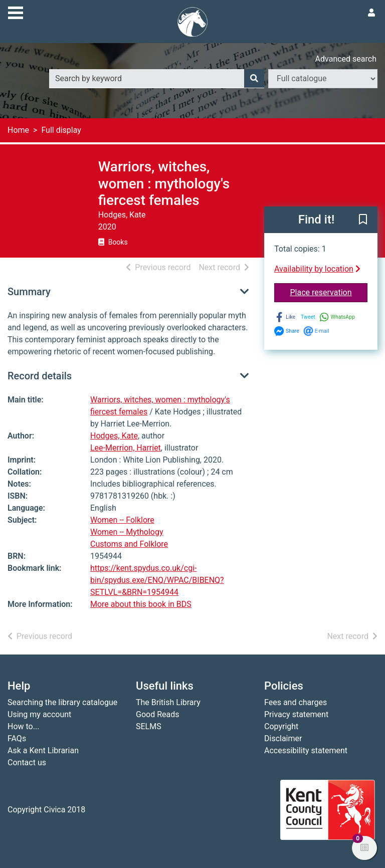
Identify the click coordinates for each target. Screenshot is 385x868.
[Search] (254, 79)
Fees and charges (296, 702)
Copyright (281, 726)
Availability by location (317, 269)
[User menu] (371, 13)
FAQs (17, 738)
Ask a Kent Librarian (43, 750)
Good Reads (157, 714)
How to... (23, 726)
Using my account (39, 714)
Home (18, 130)
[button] (363, 220)
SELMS (149, 726)
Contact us (27, 763)
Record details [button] (40, 376)
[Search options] (323, 79)
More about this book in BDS (141, 604)
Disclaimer (283, 738)
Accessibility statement (306, 750)
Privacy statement (296, 714)
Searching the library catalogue (62, 702)
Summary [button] (29, 292)
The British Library (168, 702)
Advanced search (346, 59)
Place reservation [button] (329, 292)
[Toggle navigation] (16, 12)
